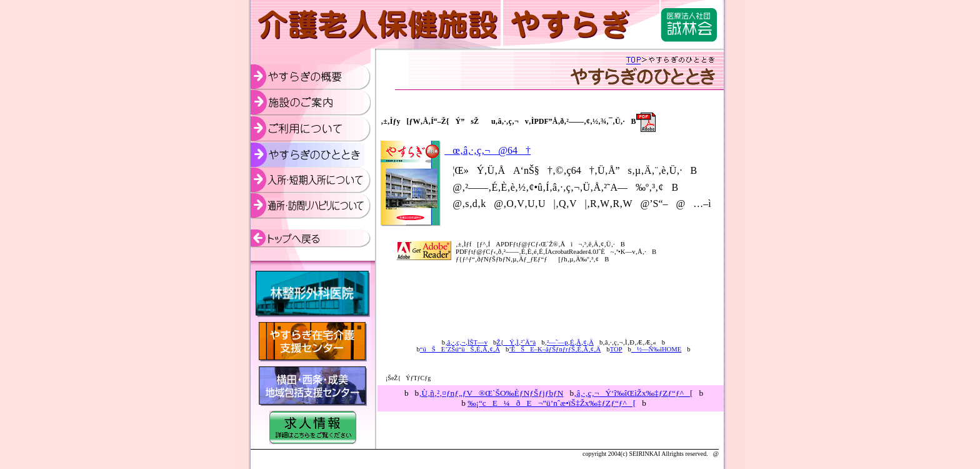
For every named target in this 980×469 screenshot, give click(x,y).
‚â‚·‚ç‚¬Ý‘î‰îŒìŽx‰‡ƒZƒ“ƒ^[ (633, 393)
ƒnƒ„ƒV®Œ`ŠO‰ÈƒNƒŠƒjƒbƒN (491, 393)
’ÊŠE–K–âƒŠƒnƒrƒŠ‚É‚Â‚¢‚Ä (555, 349)
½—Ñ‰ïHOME (656, 349)
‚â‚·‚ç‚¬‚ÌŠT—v (466, 342)
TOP (616, 349)
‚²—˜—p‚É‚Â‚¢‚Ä (569, 342)
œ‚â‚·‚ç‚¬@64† (487, 150)
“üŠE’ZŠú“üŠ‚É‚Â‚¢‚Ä (460, 349)
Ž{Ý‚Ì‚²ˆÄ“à (516, 342)
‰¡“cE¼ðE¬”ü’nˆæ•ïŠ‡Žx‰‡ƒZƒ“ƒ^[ (552, 403)
